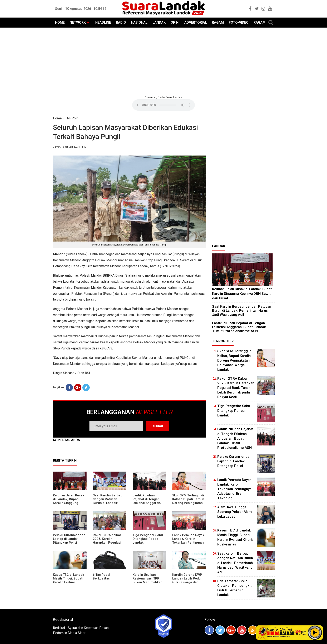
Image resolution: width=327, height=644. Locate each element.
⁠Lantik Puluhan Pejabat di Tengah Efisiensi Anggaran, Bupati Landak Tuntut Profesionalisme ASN (148, 503)
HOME (60, 22)
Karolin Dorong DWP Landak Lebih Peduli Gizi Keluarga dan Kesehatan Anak (187, 580)
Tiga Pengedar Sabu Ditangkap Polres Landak (148, 539)
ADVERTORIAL (196, 22)
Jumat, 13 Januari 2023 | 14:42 (69, 147)
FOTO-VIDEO (239, 22)
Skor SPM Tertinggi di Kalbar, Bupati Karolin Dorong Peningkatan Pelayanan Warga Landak (188, 503)
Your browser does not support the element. (163, 105)
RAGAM (218, 22)
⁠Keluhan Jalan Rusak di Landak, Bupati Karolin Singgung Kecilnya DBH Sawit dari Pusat (69, 503)
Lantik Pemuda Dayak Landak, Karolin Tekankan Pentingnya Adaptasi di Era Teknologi (188, 543)
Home (57, 118)
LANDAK (159, 22)
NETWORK (78, 22)
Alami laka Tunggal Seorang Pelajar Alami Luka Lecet (235, 512)
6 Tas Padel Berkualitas (101, 577)
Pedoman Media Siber (69, 633)
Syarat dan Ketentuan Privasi (89, 628)
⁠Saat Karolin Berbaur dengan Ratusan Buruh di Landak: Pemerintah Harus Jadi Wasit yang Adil (108, 503)
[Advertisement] (163, 61)
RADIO (121, 22)
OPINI (175, 22)
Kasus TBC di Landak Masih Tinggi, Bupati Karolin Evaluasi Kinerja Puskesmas (69, 580)
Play (315, 633)
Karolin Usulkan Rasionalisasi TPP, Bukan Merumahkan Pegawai (148, 580)
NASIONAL (139, 22)
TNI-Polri (72, 118)
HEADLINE (103, 22)
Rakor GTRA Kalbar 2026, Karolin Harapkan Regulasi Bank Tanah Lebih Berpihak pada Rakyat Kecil (109, 544)
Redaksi (59, 628)
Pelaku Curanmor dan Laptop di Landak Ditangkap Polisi (69, 539)
